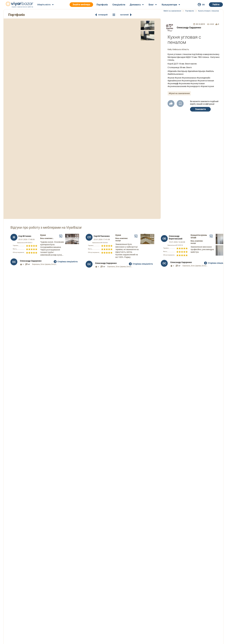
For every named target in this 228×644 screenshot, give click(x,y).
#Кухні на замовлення (179, 93)
